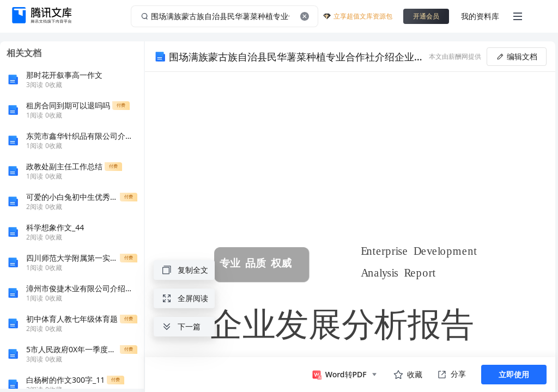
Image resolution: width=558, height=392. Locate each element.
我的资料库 (480, 16)
